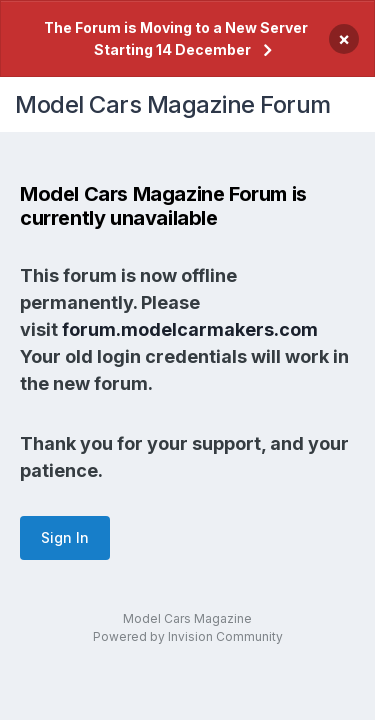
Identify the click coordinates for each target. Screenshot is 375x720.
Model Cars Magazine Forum (173, 104)
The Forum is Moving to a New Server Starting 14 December (176, 38)
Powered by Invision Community (188, 636)
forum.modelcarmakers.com (190, 329)
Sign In (65, 537)
